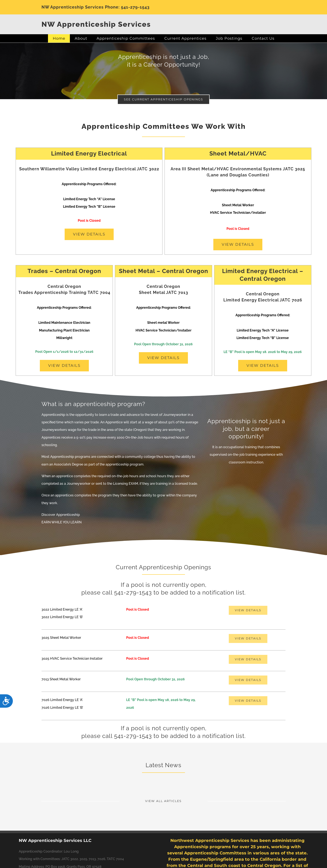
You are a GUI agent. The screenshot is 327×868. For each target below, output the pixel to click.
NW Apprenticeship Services (96, 24)
